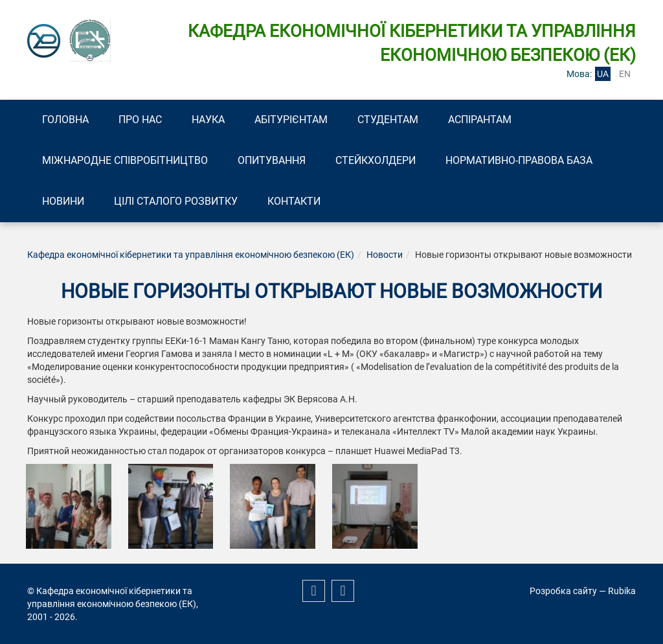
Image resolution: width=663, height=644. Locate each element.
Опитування (272, 160)
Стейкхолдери (376, 160)
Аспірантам (480, 120)
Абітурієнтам (291, 120)
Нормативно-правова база (519, 160)
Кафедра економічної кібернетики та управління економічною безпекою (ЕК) (191, 255)
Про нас (140, 120)
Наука (208, 120)
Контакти (294, 201)
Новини (63, 201)
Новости (385, 255)
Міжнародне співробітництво (125, 160)
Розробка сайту (563, 591)
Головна (65, 120)
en (625, 74)
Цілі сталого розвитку (176, 201)
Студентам (388, 120)
